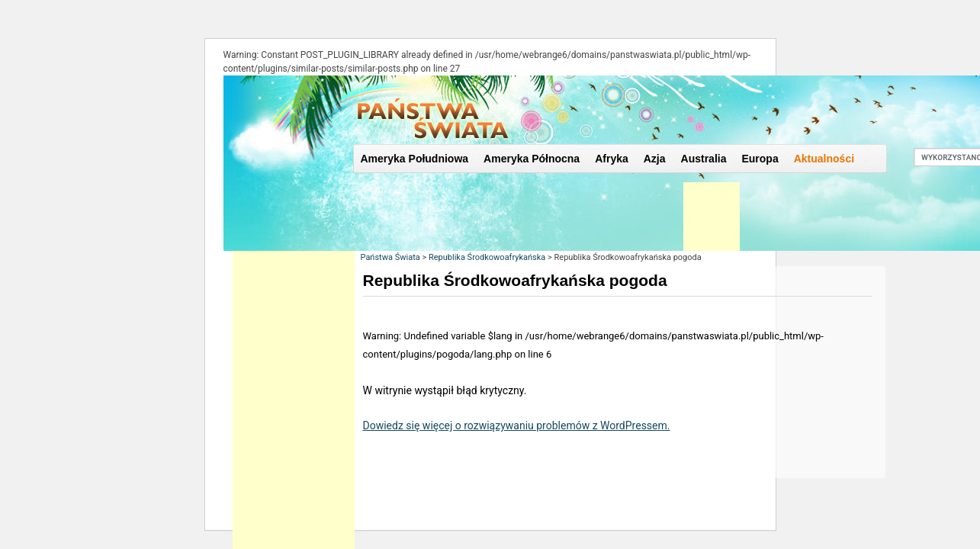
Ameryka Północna (532, 159)
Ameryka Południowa (415, 159)
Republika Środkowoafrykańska (487, 257)
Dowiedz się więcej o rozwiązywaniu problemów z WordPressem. (517, 425)
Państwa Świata (390, 257)
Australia (704, 159)
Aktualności (824, 159)
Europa (760, 159)
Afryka (612, 159)
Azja (655, 159)
